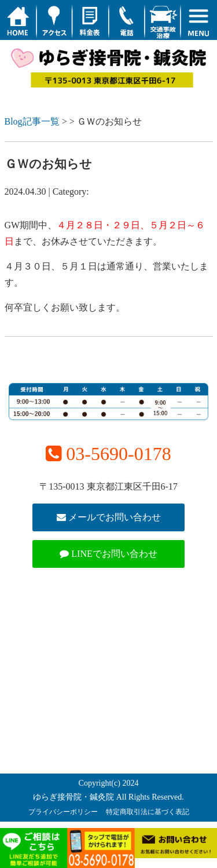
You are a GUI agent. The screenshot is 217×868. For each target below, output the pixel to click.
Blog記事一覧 (32, 121)
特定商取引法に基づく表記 (148, 812)
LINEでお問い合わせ (108, 554)
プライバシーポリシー (63, 812)
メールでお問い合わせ (109, 517)
